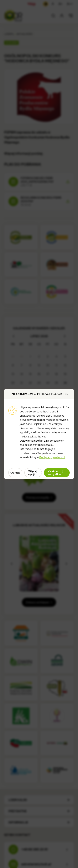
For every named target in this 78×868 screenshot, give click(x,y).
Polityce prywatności (52, 457)
